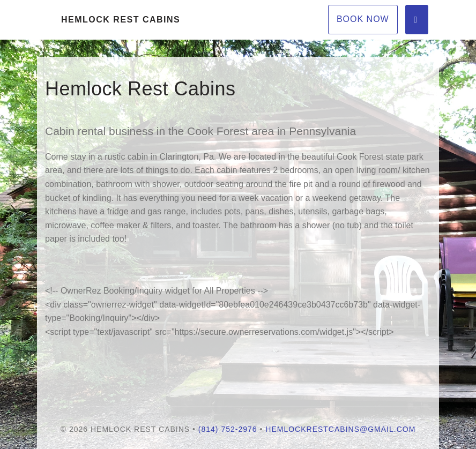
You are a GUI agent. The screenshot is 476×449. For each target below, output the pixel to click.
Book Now (363, 19)
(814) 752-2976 (228, 429)
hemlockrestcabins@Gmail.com (340, 429)
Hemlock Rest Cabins (121, 20)
